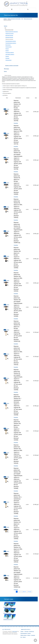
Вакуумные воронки (9, 35)
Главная (5, 19)
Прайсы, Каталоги (24, 635)
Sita (22, 19)
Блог (21, 637)
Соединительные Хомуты (8, 620)
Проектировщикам (24, 633)
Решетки (7, 56)
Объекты (29, 635)
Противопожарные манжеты (11, 43)
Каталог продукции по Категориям (14, 19)
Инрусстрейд (15, 631)
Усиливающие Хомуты (8, 607)
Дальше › (25, 592)
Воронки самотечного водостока (12, 32)
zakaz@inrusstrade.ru (26, 629)
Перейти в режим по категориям (12, 66)
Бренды (6, 26)
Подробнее (16, 123)
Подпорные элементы (10, 53)
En (27, 3)
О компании (33, 635)
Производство (31, 631)
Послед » (30, 592)
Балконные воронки (9, 37)
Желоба (7, 51)
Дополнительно (9, 60)
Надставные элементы (10, 54)
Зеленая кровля (9, 47)
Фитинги (7, 49)
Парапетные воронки (10, 34)
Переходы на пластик (7, 614)
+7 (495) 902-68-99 (7, 629)
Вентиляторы (8, 45)
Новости (24, 637)
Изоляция (7, 58)
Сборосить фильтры (8, 75)
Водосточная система (28, 19)
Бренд (5, 71)
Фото (5, 109)
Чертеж (8, 109)
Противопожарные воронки (11, 41)
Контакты (29, 633)
